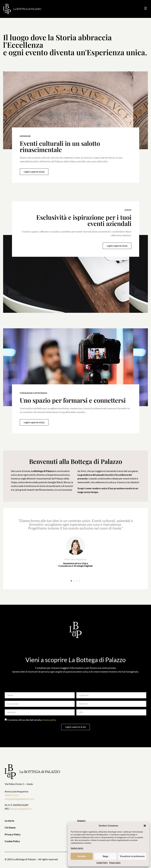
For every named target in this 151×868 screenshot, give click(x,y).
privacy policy (49, 720)
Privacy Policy (13, 834)
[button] (145, 826)
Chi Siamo (10, 827)
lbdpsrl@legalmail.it (21, 809)
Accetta (82, 856)
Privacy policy (115, 863)
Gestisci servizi (77, 848)
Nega (105, 856)
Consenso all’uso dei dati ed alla (32, 720)
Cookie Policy (102, 863)
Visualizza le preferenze (132, 856)
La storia (9, 821)
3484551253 (12, 795)
